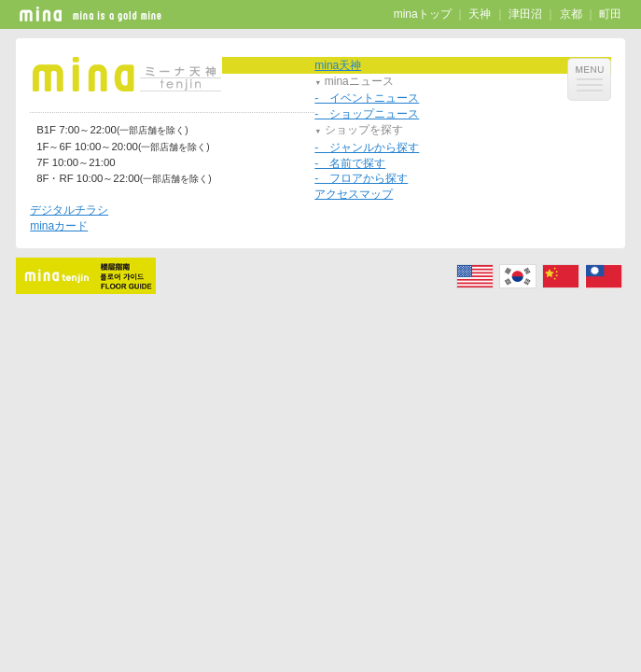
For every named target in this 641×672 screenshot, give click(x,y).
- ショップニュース (367, 114)
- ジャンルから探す (367, 147)
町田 (610, 14)
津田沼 (525, 14)
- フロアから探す (361, 178)
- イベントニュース (367, 98)
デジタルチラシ (69, 210)
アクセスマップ (354, 194)
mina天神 (338, 65)
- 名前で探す (350, 163)
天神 (480, 14)
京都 (571, 14)
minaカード (59, 226)
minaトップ (423, 14)
